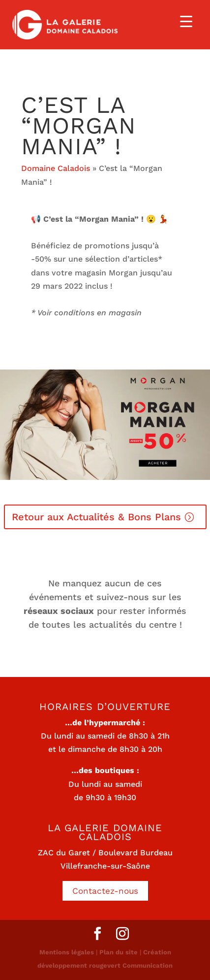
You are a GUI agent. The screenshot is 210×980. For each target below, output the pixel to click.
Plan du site (119, 952)
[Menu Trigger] (186, 21)
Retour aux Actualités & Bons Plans (96, 517)
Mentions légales (67, 952)
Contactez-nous (105, 891)
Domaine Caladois (56, 168)
